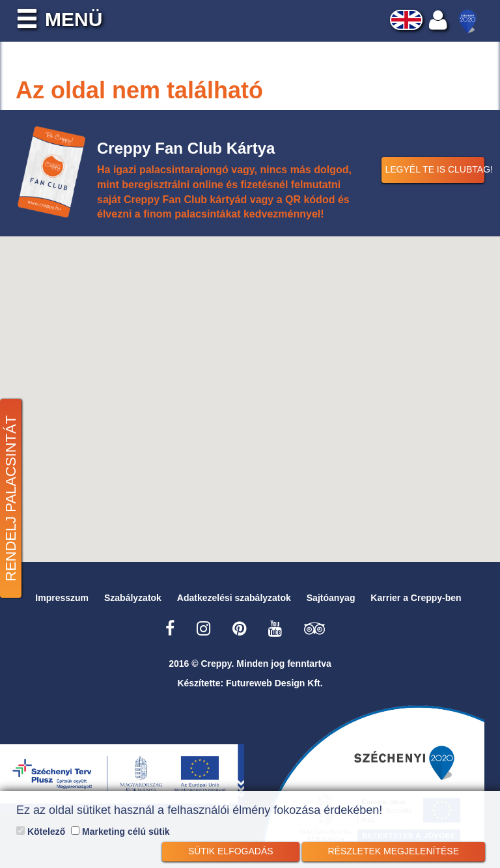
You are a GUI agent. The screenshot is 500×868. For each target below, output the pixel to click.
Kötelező (41, 832)
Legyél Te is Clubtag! (435, 169)
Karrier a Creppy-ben (416, 598)
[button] (250, 391)
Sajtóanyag (331, 598)
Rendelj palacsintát (11, 498)
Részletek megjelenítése (394, 851)
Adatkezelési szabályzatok (234, 598)
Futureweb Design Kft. (274, 683)
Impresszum (62, 598)
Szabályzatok (133, 598)
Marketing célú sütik (120, 832)
